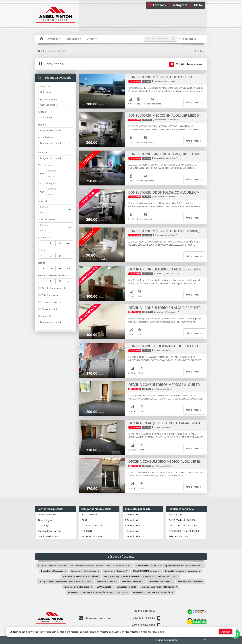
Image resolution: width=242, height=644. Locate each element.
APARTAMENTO (90, 514)
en (53, 571)
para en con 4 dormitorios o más (65, 582)
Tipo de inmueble (48, 99)
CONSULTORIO (58, 51)
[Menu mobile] (42, 39)
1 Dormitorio (132, 514)
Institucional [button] (73, 39)
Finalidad (43, 152)
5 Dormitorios (133, 536)
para (146, 571)
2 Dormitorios (133, 520)
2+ (51, 243)
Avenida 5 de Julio (48, 514)
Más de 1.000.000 (178, 536)
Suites (42, 250)
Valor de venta (46, 165)
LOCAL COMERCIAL (92, 525)
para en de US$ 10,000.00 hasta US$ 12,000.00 (141, 576)
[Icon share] (159, 5)
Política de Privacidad (151, 634)
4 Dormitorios (133, 531)
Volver (199, 51)
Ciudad (42, 112)
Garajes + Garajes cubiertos (53, 275)
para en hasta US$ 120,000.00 (98, 592)
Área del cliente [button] (187, 39)
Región (42, 125)
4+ (69, 243)
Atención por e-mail (96, 618)
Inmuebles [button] (53, 39)
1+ (43, 243)
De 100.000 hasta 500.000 (183, 525)
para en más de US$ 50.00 (170, 566)
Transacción (45, 86)
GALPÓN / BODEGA (92, 536)
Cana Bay (43, 525)
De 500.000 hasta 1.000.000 (184, 531)
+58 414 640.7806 (143, 611)
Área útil (43, 201)
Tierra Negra (45, 520)
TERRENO (87, 531)
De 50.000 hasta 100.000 (182, 520)
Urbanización (46, 137)
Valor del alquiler (48, 183)
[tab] (56, 78)
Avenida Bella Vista (48, 536)
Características (46, 316)
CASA (84, 520)
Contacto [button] (92, 39)
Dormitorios (45, 237)
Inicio (42, 51)
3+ (60, 243)
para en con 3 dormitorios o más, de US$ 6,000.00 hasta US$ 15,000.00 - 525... (84, 566)
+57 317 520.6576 (144, 625)
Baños (42, 263)
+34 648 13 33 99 (144, 618)
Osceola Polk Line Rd (49, 531)
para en (183, 571)
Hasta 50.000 (176, 514)
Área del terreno (47, 219)
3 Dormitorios (133, 525)
